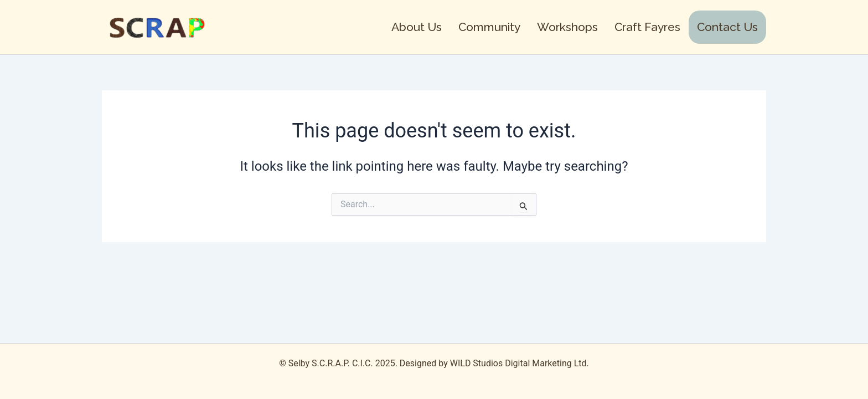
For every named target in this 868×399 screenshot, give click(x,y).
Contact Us (727, 27)
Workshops (567, 27)
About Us (417, 27)
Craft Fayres (647, 27)
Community (489, 27)
